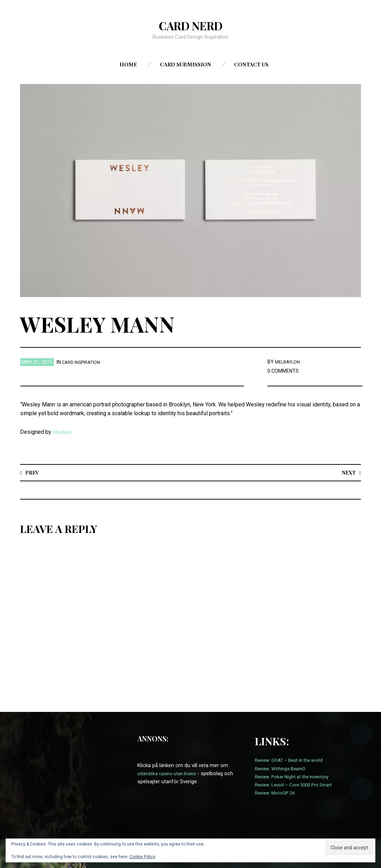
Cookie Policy (142, 857)
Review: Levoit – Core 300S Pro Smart (299, 785)
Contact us (251, 64)
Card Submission (186, 64)
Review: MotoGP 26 (277, 793)
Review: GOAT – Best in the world (293, 760)
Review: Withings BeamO (283, 769)
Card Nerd (190, 25)
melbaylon (289, 362)
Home (128, 64)
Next (347, 472)
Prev (33, 472)
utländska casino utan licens (170, 774)
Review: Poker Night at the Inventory (296, 777)
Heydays (64, 432)
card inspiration (83, 362)
